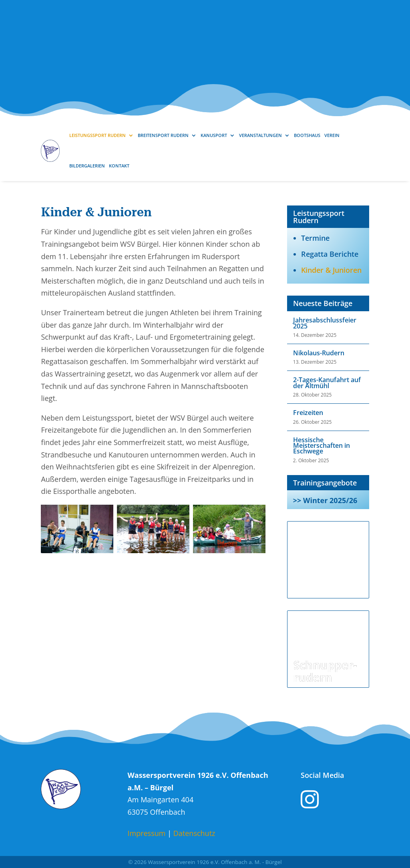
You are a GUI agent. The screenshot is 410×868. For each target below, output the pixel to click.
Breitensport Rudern (163, 135)
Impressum (146, 833)
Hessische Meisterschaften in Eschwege (322, 446)
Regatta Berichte (330, 254)
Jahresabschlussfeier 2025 (325, 323)
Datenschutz (194, 833)
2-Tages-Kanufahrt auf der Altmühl (327, 383)
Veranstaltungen (260, 135)
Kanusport (214, 135)
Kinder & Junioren (331, 270)
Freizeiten (308, 413)
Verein (332, 135)
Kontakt (119, 166)
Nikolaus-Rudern (319, 353)
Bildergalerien (87, 166)
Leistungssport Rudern (97, 135)
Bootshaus (307, 135)
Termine (315, 238)
